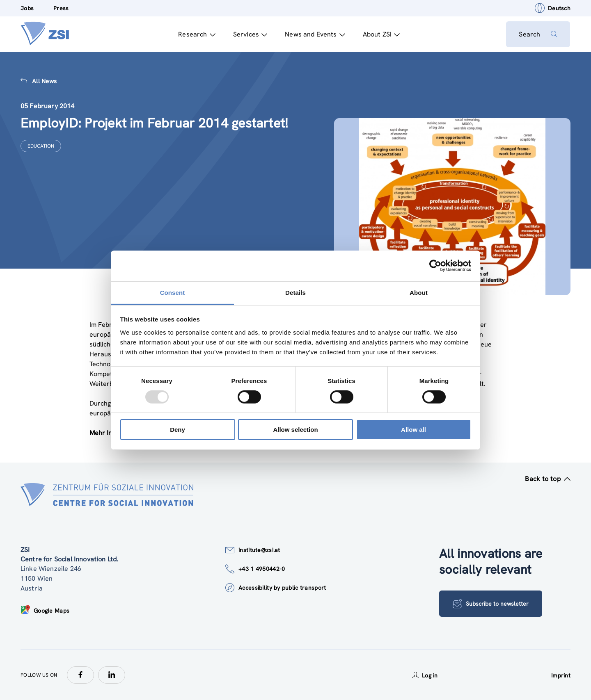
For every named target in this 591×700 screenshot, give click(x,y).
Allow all (413, 430)
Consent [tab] (173, 292)
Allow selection (295, 430)
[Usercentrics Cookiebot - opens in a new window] (435, 266)
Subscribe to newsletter (491, 604)
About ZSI (381, 34)
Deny (178, 430)
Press (61, 8)
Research (197, 34)
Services (250, 34)
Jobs (27, 8)
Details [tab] (295, 292)
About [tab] (419, 292)
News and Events (315, 34)
